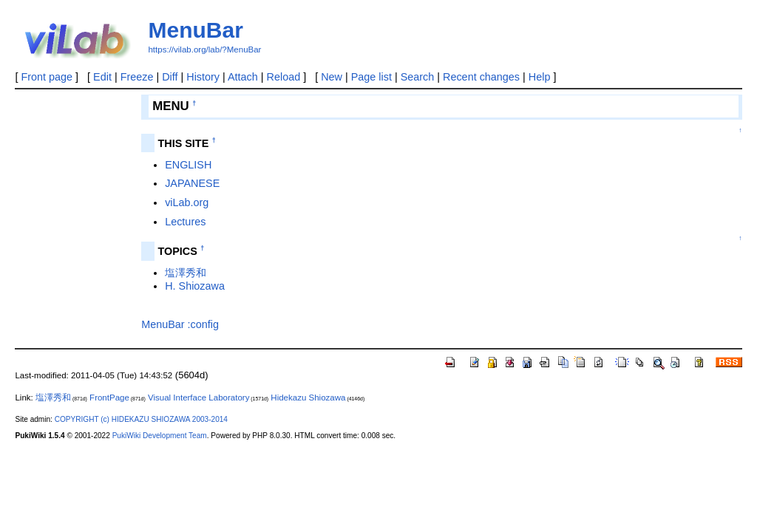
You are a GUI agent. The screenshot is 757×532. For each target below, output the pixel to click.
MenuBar (195, 30)
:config (203, 324)
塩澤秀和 (186, 273)
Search (418, 77)
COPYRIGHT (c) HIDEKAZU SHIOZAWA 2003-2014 (141, 419)
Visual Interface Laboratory (198, 398)
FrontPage (109, 398)
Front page (47, 77)
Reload (284, 77)
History (203, 77)
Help (540, 77)
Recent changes (481, 77)
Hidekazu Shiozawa (308, 398)
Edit (102, 77)
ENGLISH (188, 165)
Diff (170, 77)
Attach (243, 77)
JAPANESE (192, 183)
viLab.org (187, 202)
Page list (371, 77)
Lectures (185, 222)
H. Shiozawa (195, 286)
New (332, 77)
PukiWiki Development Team (160, 436)
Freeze (137, 77)
